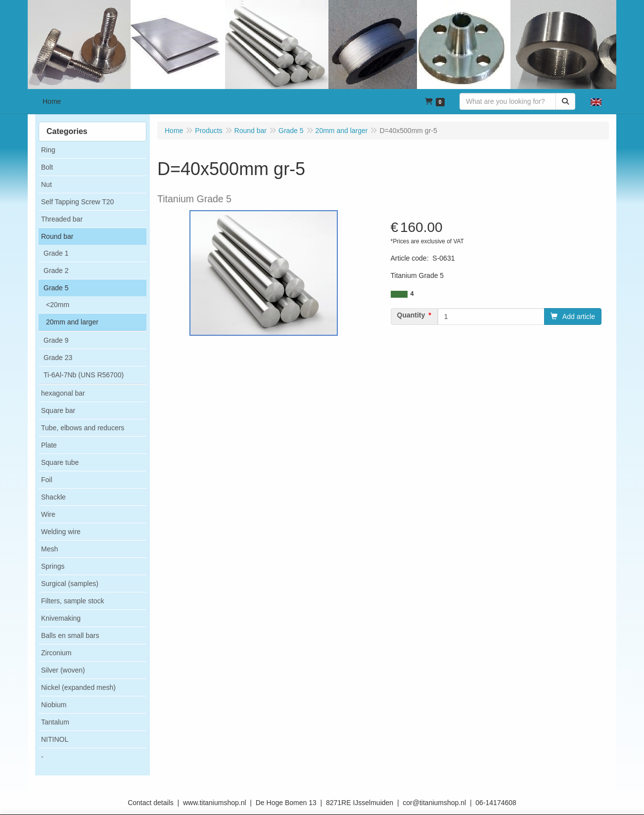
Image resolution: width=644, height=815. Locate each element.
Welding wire (61, 532)
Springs (53, 566)
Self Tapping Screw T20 (77, 202)
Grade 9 (56, 340)
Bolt (47, 167)
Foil (47, 480)
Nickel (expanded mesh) (78, 687)
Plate (49, 445)
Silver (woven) (63, 670)
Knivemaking (61, 618)
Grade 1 (56, 253)
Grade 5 (56, 288)
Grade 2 (56, 271)
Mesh (49, 549)
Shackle (53, 497)
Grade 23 (58, 358)
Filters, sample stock (73, 601)
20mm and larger (72, 322)
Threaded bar (62, 219)
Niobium (54, 705)
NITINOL (55, 739)
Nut (46, 184)
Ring (48, 150)
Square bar (58, 410)
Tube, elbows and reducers (83, 428)
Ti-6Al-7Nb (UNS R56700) (84, 375)
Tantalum (55, 722)
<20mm (58, 305)
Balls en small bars (70, 635)
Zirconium (56, 653)
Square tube (60, 462)
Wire (48, 514)
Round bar (57, 236)
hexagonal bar (63, 393)
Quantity (411, 315)
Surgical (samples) (70, 584)
